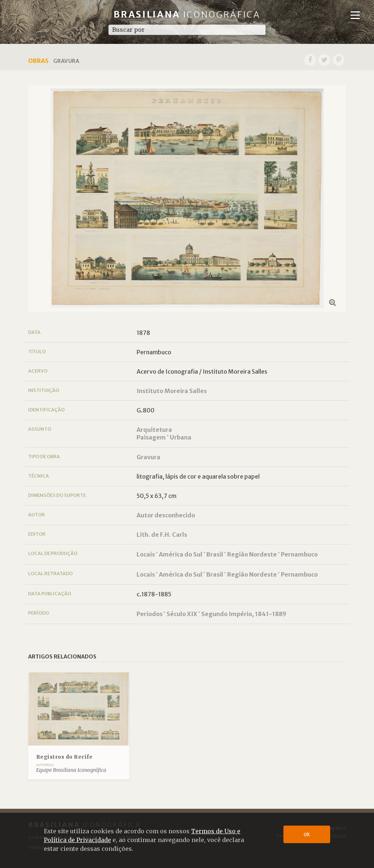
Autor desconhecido (166, 515)
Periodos (150, 614)
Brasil (215, 554)
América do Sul (181, 554)
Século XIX (182, 614)
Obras (38, 61)
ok (307, 834)
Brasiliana (187, 14)
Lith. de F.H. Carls (162, 535)
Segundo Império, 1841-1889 (244, 614)
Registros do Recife (64, 757)
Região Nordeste (252, 554)
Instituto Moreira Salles (172, 391)
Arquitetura (154, 430)
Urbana (181, 437)
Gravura (148, 457)
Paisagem (151, 437)
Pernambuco (299, 554)
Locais (146, 554)
